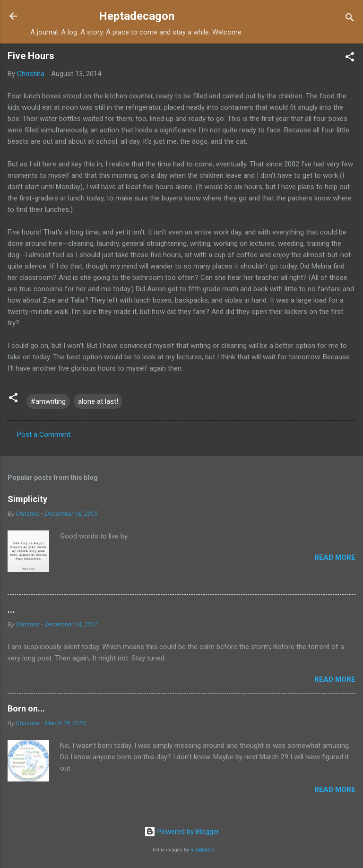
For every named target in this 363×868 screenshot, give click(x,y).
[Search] (350, 19)
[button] (350, 58)
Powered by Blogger (182, 832)
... (11, 610)
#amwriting (48, 401)
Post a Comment (44, 434)
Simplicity (27, 499)
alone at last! (98, 401)
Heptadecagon (137, 16)
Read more (335, 557)
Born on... (26, 708)
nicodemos (202, 850)
